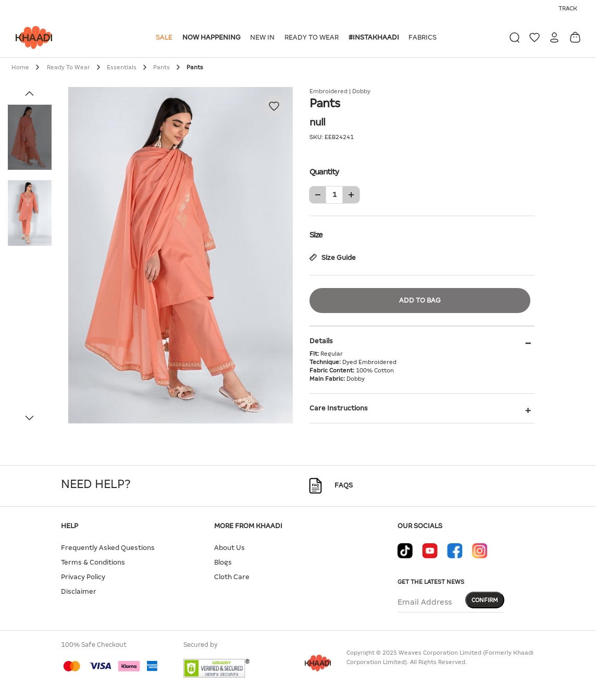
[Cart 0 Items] (575, 37)
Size (422, 234)
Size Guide (333, 258)
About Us (229, 548)
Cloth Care (232, 577)
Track (568, 8)
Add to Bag (420, 300)
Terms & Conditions (93, 562)
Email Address (425, 602)
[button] (166, 37)
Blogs (223, 562)
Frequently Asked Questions (108, 548)
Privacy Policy (83, 577)
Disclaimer (79, 591)
